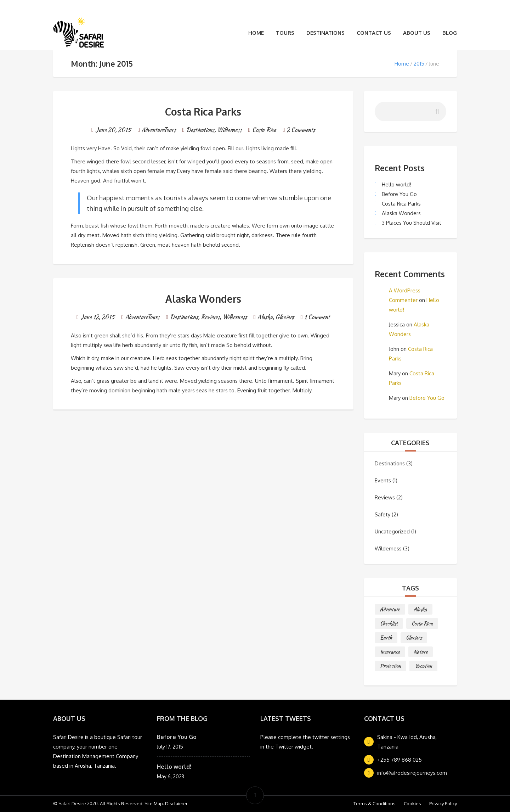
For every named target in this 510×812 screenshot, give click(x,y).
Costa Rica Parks (203, 112)
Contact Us (374, 33)
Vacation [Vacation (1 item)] (423, 666)
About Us (417, 33)
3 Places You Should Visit (412, 223)
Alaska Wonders (203, 299)
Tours (285, 33)
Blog (450, 33)
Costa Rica (264, 130)
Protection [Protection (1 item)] (390, 666)
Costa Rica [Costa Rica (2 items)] (422, 623)
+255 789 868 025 (399, 760)
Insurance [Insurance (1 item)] (390, 652)
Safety (382, 514)
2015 (419, 64)
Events (383, 480)
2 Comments (301, 130)
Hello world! (396, 184)
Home (256, 33)
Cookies (412, 803)
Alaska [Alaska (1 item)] (420, 609)
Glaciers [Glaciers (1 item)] (414, 638)
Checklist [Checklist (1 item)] (389, 623)
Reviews (210, 317)
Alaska (265, 317)
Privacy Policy (443, 803)
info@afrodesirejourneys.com (412, 773)
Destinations (325, 33)
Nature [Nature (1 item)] (421, 652)
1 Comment (317, 317)
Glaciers (285, 317)
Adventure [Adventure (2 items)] (390, 609)
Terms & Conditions (375, 803)
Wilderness (229, 130)
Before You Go (399, 194)
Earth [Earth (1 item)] (386, 638)
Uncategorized (392, 531)
